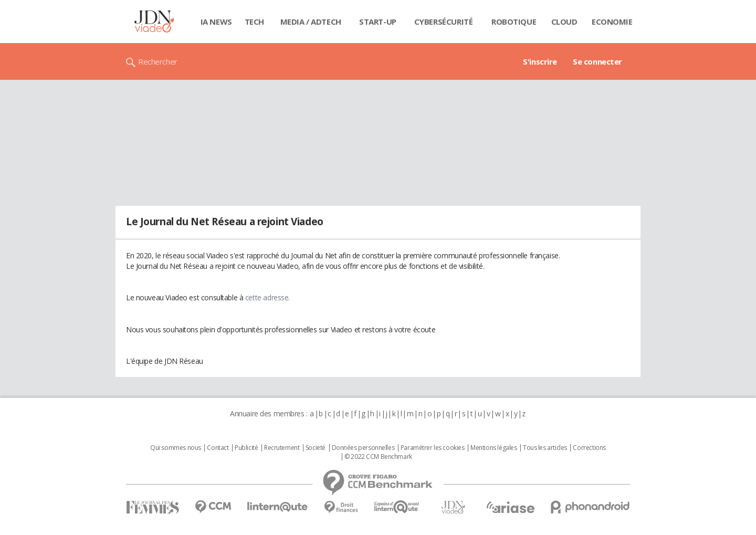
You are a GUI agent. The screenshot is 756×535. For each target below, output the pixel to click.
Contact (218, 448)
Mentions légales (493, 448)
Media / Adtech (311, 22)
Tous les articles (545, 448)
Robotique (514, 22)
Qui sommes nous (176, 448)
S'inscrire (540, 61)
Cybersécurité (444, 22)
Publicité (246, 448)
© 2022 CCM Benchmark (378, 457)
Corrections (589, 448)
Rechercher (158, 61)
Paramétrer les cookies (433, 448)
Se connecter (597, 61)
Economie (612, 22)
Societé (316, 448)
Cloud (564, 22)
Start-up (378, 22)
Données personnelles (363, 448)
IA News (216, 22)
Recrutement (282, 448)
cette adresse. (267, 297)
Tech (254, 22)
